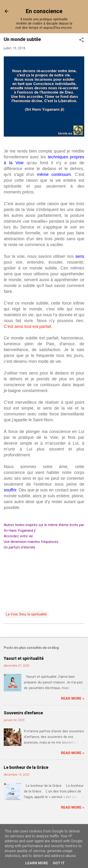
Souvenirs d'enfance (23, 713)
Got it (59, 863)
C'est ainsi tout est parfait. (28, 327)
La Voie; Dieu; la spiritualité (26, 614)
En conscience (44, 11)
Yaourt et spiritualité (24, 658)
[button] (81, 40)
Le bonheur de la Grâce (26, 767)
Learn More (37, 863)
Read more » (73, 698)
